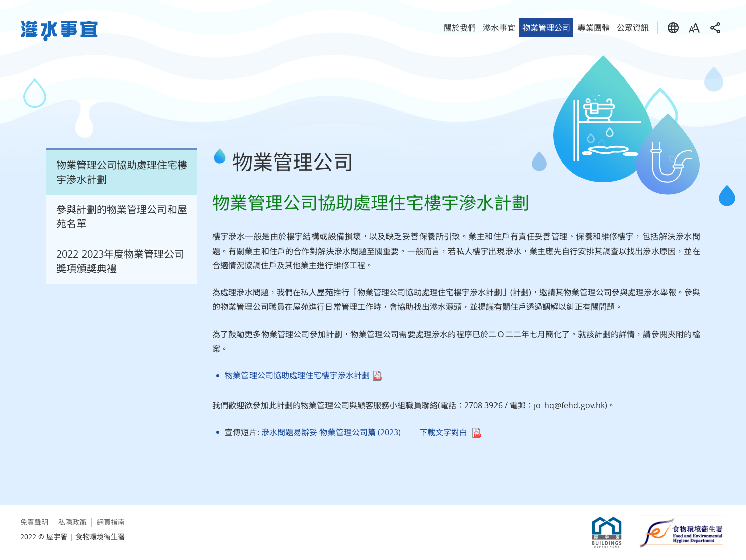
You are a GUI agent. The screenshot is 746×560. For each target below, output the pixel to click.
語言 (673, 28)
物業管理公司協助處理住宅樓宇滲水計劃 (122, 172)
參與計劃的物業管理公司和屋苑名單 (122, 217)
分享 (715, 28)
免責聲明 (34, 522)
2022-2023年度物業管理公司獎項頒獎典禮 (120, 261)
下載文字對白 (444, 432)
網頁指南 (111, 522)
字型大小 (694, 28)
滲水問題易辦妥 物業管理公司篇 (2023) (331, 432)
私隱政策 (72, 522)
